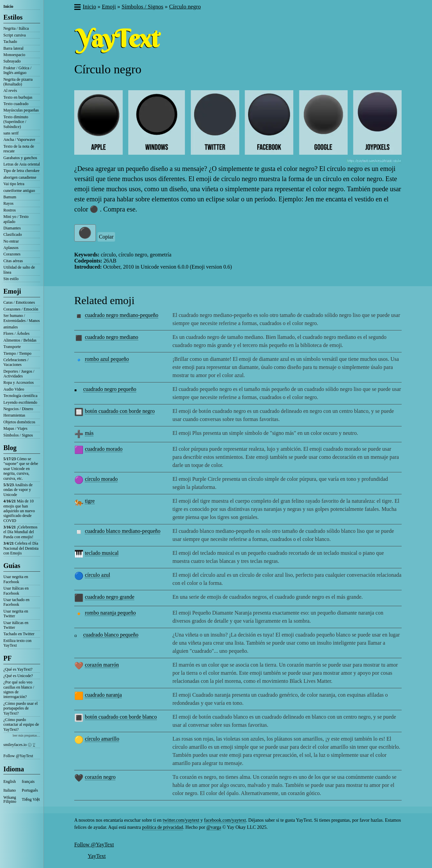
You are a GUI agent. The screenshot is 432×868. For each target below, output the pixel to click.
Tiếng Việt (31, 799)
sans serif (11, 133)
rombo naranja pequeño (110, 613)
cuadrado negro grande (110, 597)
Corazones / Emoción (21, 309)
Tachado (10, 42)
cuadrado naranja (103, 695)
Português (30, 790)
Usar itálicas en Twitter (16, 625)
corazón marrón (102, 665)
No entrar (11, 241)
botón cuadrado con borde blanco (121, 717)
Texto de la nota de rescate (19, 149)
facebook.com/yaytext (225, 820)
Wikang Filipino (10, 799)
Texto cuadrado (16, 104)
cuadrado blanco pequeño (111, 635)
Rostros (10, 210)
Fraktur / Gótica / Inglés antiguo (17, 70)
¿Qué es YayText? (18, 669)
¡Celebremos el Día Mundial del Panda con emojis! (20, 532)
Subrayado (12, 61)
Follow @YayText (18, 756)
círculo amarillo (102, 739)
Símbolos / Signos (18, 435)
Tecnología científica (20, 396)
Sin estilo (11, 279)
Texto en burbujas (18, 97)
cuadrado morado (104, 449)
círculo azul (97, 575)
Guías (12, 566)
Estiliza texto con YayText (17, 643)
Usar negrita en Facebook (16, 579)
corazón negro (100, 777)
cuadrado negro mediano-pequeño (122, 315)
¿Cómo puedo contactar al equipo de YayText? (21, 725)
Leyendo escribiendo (20, 402)
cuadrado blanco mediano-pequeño (123, 531)
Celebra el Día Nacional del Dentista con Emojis (21, 548)
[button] (77, 8)
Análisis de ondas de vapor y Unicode (18, 490)
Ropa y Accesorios (19, 382)
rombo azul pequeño (107, 359)
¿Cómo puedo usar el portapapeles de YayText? (21, 708)
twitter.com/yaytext (181, 820)
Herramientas (14, 415)
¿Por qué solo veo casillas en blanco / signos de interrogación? (19, 689)
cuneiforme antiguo (19, 191)
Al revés (10, 91)
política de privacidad (163, 827)
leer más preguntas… (26, 735)
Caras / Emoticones (19, 302)
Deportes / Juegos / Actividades (19, 374)
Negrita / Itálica (16, 28)
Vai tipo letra (14, 184)
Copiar (106, 237)
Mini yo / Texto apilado (16, 219)
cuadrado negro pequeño (110, 389)
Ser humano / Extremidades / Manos (22, 318)
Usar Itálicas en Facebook (16, 591)
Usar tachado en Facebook (16, 602)
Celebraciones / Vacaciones (16, 362)
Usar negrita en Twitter (16, 614)
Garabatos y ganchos (20, 158)
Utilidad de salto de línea (19, 270)
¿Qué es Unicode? (18, 676)
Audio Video (14, 389)
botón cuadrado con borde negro (120, 411)
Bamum (10, 197)
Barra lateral (13, 48)
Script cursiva (15, 35)
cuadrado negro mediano (111, 337)
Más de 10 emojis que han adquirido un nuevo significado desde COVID (19, 511)
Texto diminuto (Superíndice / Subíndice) (16, 122)
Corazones (12, 254)
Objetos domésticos (19, 422)
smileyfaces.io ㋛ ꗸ (19, 745)
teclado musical (102, 553)
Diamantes (12, 228)
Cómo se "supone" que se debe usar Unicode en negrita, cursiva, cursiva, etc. (21, 469)
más (89, 433)
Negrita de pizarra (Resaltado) (18, 82)
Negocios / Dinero (18, 409)
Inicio (8, 6)
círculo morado (101, 479)
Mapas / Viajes (15, 428)
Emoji (12, 291)
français (28, 782)
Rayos (8, 203)
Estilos (13, 17)
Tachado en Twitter (19, 634)
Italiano (10, 790)
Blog (10, 448)
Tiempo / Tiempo (17, 353)
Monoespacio (14, 55)
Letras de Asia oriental (22, 164)
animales (11, 327)
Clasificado (13, 234)
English (10, 782)
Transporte (12, 347)
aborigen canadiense (20, 177)
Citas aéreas (13, 261)
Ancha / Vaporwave (19, 140)
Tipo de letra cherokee (21, 171)
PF (7, 658)
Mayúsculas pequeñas (21, 110)
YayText (97, 856)
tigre (90, 501)
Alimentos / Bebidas (20, 340)
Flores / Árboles (16, 333)
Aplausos (11, 248)
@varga (214, 827)
